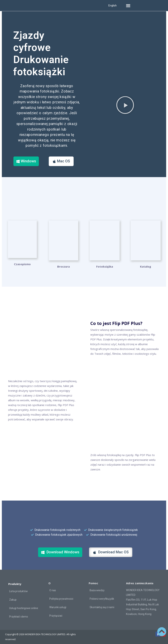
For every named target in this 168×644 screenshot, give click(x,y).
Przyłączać (56, 613)
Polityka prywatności (61, 596)
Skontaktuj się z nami (102, 605)
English (113, 6)
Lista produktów (18, 589)
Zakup (13, 597)
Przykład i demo (19, 614)
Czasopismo (22, 264)
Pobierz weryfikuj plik (102, 596)
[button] (128, 6)
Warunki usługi (58, 605)
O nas (53, 588)
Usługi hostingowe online (24, 606)
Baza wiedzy (97, 588)
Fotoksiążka (105, 264)
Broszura (63, 264)
